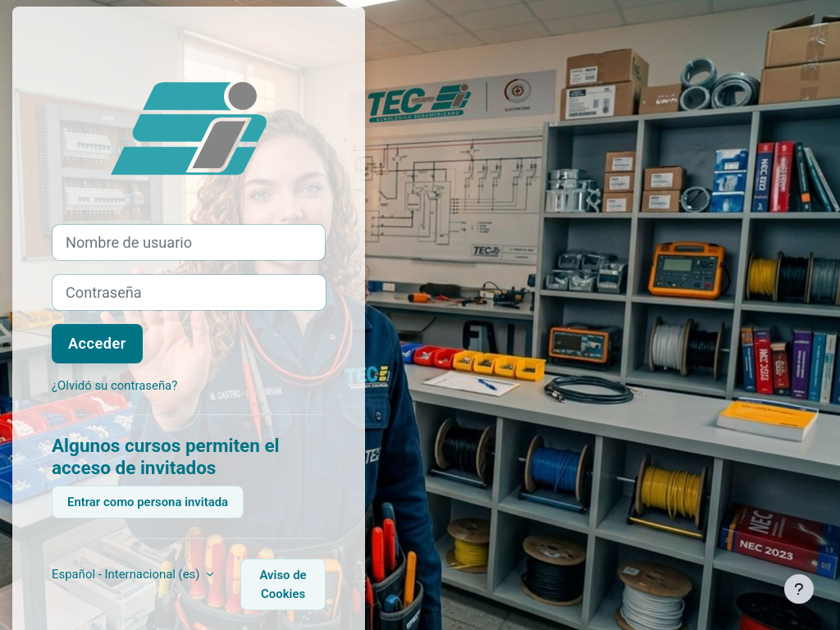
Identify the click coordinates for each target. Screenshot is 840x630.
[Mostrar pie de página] (799, 589)
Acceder (97, 343)
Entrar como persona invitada (148, 502)
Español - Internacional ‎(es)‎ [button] (127, 574)
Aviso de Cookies (283, 584)
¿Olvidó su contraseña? (114, 386)
